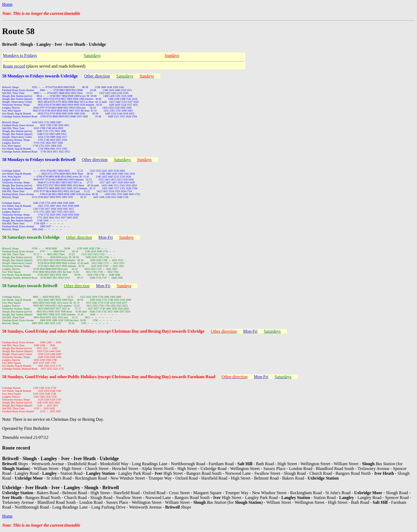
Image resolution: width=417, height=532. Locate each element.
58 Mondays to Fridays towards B (33, 160)
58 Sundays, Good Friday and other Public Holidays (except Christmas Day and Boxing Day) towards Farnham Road (109, 377)
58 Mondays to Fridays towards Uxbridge (40, 76)
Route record (14, 66)
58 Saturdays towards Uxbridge (31, 237)
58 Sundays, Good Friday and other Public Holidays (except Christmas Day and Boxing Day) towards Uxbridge (103, 331)
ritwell (69, 160)
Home (7, 4)
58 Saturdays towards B (24, 286)
